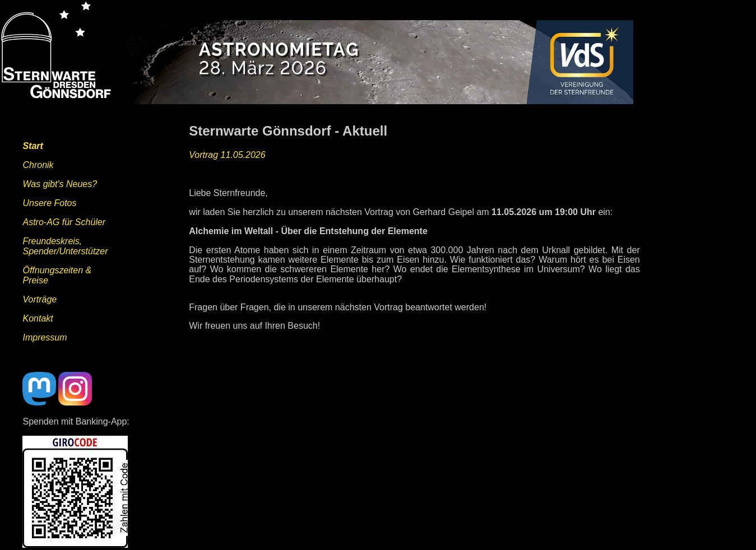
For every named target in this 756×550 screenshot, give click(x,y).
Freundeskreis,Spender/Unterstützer (65, 246)
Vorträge (40, 299)
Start (33, 146)
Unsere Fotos (49, 203)
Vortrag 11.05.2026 (227, 155)
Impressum (45, 337)
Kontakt (38, 318)
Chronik (38, 165)
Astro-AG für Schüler (64, 222)
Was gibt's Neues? (60, 184)
